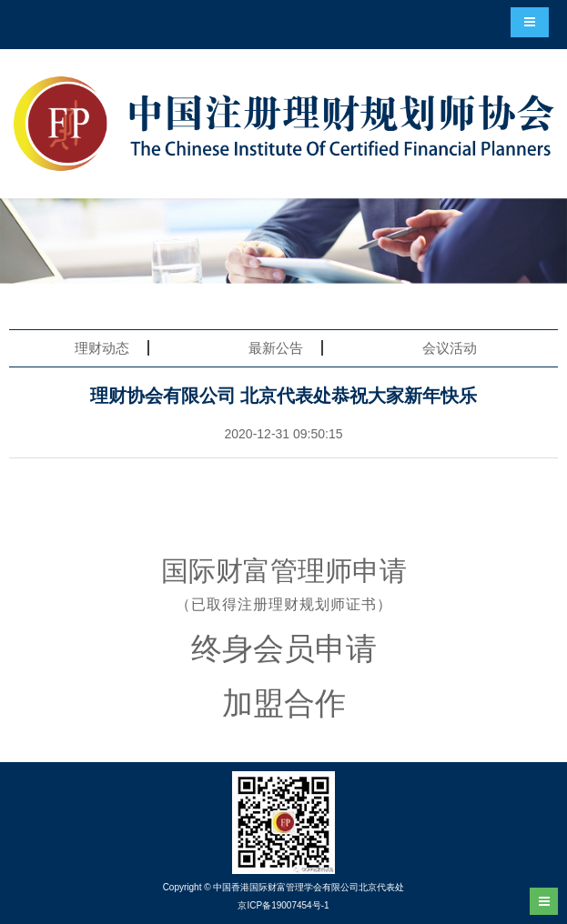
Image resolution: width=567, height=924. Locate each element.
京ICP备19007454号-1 (283, 905)
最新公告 (276, 348)
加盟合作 (284, 703)
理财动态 (102, 348)
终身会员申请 (284, 648)
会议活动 (450, 348)
